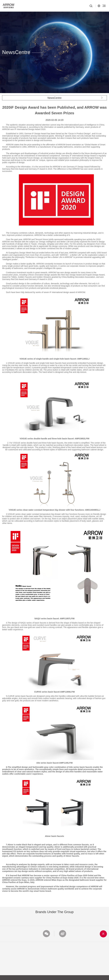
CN (99, 6)
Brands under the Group (54, 912)
